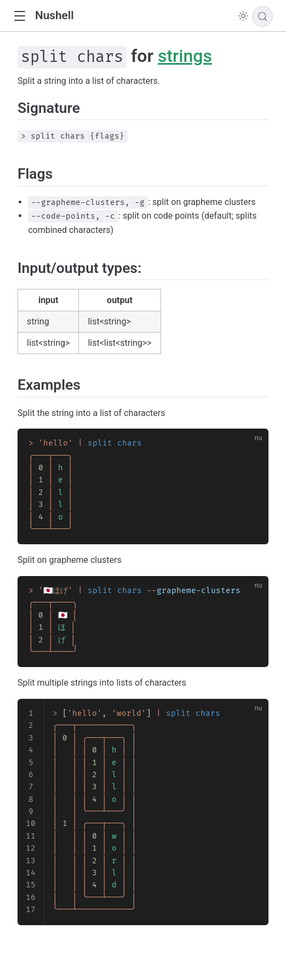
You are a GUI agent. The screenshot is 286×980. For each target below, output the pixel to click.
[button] (19, 16)
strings (185, 56)
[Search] (262, 16)
